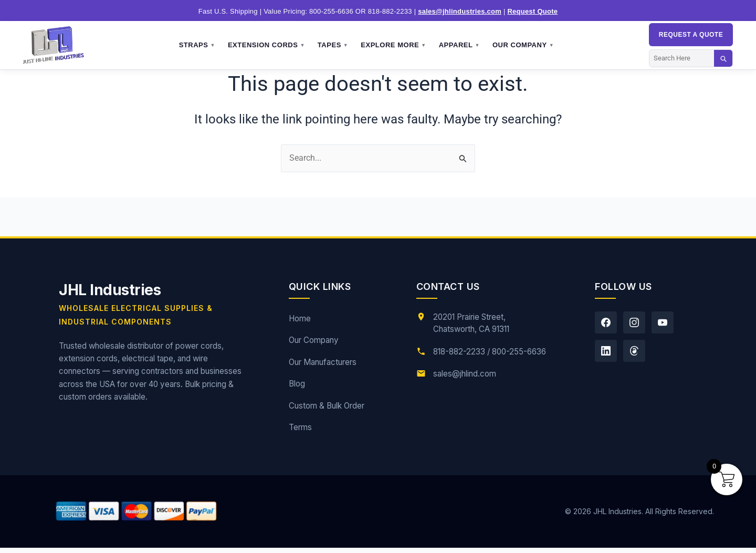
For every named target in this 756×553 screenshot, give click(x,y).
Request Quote (532, 11)
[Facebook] (606, 322)
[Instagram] (634, 322)
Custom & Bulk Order (327, 406)
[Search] (682, 58)
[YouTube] (663, 322)
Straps (197, 45)
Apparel (459, 45)
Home (300, 319)
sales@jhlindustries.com (460, 11)
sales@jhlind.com (465, 374)
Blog (297, 384)
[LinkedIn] (606, 351)
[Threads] (634, 351)
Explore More (393, 45)
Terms (300, 427)
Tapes (333, 45)
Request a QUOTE (691, 35)
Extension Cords (266, 45)
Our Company (523, 45)
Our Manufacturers (323, 362)
